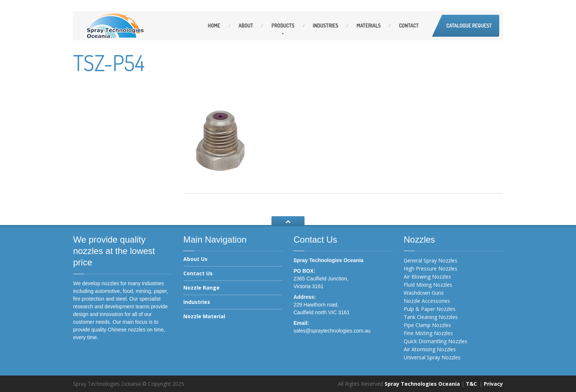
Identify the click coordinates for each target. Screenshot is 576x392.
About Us (195, 259)
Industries (326, 26)
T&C (471, 384)
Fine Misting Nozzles (428, 333)
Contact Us (198, 273)
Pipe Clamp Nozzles (427, 325)
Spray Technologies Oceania (422, 384)
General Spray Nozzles (431, 260)
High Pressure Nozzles (431, 268)
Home (214, 26)
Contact (409, 26)
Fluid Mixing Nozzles (428, 285)
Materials (369, 26)
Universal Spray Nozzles (432, 357)
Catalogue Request (469, 26)
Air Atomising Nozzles (430, 349)
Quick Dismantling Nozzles (435, 341)
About (246, 26)
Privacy (493, 384)
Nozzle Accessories (427, 301)
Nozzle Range (201, 288)
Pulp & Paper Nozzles (430, 309)
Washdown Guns (424, 293)
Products (283, 26)
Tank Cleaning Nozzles (431, 317)
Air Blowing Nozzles (427, 277)
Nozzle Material (204, 316)
